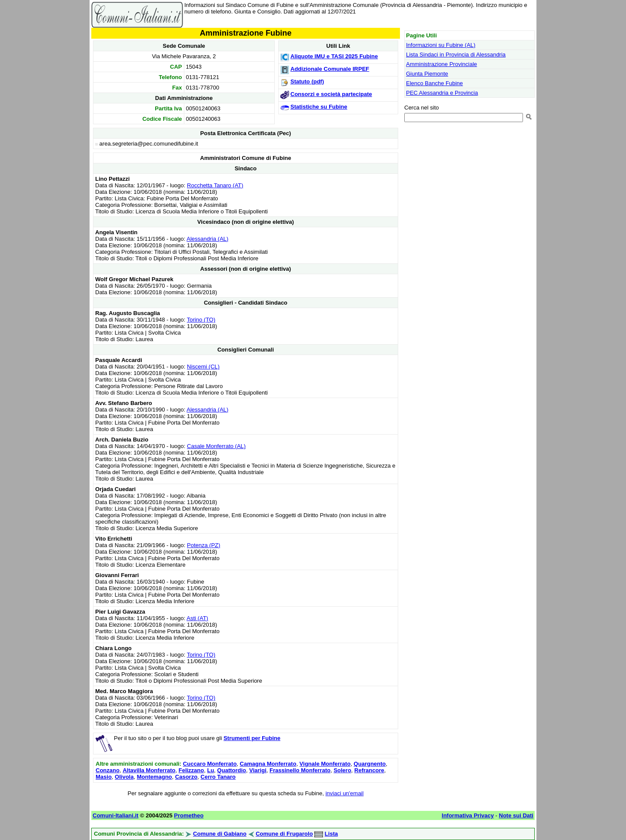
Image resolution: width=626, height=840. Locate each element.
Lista (331, 834)
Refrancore (369, 770)
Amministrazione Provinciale (441, 64)
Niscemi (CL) (203, 367)
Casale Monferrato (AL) (216, 446)
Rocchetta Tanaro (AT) (215, 185)
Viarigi (258, 770)
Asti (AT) (197, 618)
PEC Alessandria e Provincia (442, 93)
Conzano (108, 770)
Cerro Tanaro (218, 777)
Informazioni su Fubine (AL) (441, 45)
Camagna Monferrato (268, 764)
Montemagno (155, 777)
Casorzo (186, 777)
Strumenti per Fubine (252, 738)
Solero (342, 770)
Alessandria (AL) (207, 239)
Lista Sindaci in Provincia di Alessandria (456, 55)
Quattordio (232, 770)
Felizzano (191, 770)
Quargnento (370, 764)
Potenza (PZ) (204, 545)
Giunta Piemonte (427, 74)
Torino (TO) (201, 320)
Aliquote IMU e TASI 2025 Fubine (334, 56)
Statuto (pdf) (307, 81)
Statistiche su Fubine (319, 107)
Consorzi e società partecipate (331, 94)
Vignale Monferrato (325, 764)
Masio (104, 777)
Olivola (124, 777)
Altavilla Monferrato (149, 770)
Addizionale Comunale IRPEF (330, 69)
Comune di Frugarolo (284, 834)
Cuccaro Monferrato (210, 764)
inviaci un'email (345, 793)
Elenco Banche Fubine (435, 83)
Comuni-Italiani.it (115, 815)
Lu (210, 770)
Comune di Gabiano (220, 834)
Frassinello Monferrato (300, 770)
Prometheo (189, 815)
